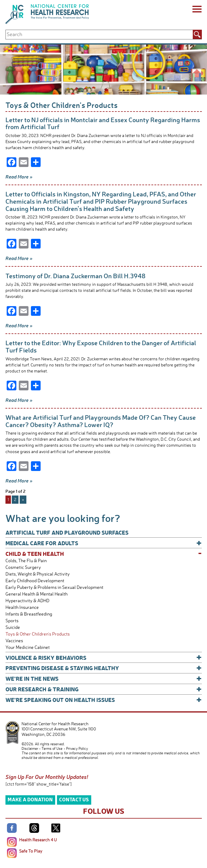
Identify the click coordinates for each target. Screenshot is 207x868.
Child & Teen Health (104, 554)
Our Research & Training (104, 689)
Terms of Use (52, 748)
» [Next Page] (23, 499)
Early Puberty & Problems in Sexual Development (54, 587)
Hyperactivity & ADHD (27, 601)
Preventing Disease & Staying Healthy (104, 668)
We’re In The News (104, 678)
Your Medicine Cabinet (28, 647)
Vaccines (14, 641)
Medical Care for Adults (104, 543)
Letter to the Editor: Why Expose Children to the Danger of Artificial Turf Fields (101, 346)
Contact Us (74, 799)
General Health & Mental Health (37, 594)
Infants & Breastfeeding (29, 614)
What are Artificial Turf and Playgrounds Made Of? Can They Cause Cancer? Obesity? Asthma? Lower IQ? (101, 421)
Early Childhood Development (35, 581)
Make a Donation (30, 799)
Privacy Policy (77, 748)
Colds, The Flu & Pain (26, 561)
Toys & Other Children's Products (38, 634)
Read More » (19, 177)
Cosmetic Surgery (23, 567)
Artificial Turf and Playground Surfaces (67, 532)
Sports (12, 621)
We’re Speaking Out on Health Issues (104, 700)
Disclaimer (30, 748)
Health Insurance (22, 607)
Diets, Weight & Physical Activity (38, 574)
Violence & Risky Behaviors (104, 658)
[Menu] (197, 10)
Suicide (13, 627)
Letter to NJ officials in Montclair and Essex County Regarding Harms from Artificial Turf (103, 123)
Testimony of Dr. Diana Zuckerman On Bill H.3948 (75, 276)
